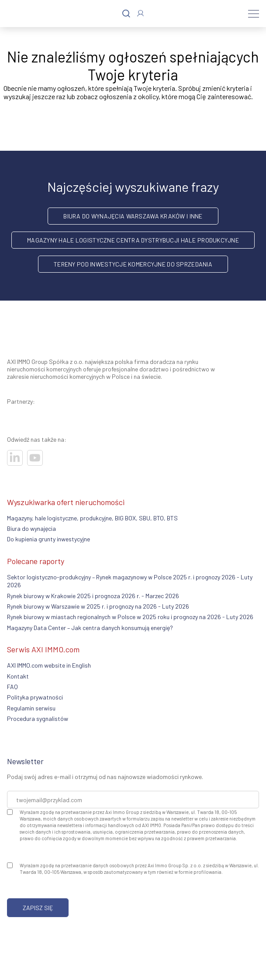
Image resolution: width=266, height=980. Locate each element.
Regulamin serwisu (31, 708)
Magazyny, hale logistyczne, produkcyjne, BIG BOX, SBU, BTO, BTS (92, 518)
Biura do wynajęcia (31, 528)
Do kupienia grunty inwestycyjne (48, 539)
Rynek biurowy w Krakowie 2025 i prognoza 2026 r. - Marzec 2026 (93, 596)
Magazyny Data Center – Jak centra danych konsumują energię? (90, 628)
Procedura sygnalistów (38, 719)
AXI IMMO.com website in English (49, 665)
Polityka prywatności (35, 697)
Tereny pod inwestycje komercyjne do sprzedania (133, 264)
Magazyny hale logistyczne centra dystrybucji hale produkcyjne (133, 240)
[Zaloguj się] (140, 13)
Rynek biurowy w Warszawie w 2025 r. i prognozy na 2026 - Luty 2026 (98, 606)
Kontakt (18, 676)
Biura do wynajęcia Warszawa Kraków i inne (133, 216)
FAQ (12, 687)
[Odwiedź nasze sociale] (15, 458)
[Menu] (254, 14)
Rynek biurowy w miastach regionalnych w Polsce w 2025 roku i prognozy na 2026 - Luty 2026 (130, 617)
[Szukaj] (126, 14)
